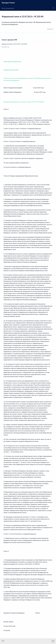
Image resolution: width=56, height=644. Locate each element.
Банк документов (8, 8)
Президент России (8, 3)
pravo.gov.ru (50, 29)
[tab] (3, 641)
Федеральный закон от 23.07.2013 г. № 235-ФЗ (14, 44)
